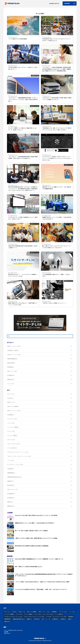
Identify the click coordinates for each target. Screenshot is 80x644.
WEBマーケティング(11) (44, 612)
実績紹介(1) (29, 619)
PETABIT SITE (53, 3)
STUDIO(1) (14, 612)
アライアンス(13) (63, 612)
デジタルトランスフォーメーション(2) (13, 617)
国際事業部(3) (8, 619)
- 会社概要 (6, 632)
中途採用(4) (71, 617)
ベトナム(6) (48, 617)
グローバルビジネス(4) (48, 614)
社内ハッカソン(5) (46, 619)
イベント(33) (72, 612)
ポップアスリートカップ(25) (60, 617)
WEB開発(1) (54, 612)
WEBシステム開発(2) (32, 612)
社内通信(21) (63, 619)
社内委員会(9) (55, 619)
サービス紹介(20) (59, 614)
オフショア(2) (19, 614)
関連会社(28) (7, 621)
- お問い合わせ (7, 633)
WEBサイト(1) (22, 612)
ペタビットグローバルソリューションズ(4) (34, 617)
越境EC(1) (70, 619)
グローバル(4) (38, 614)
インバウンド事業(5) (9, 614)
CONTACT (70, 3)
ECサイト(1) (7, 612)
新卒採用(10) (37, 619)
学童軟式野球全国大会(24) (19, 619)
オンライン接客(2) (28, 614)
